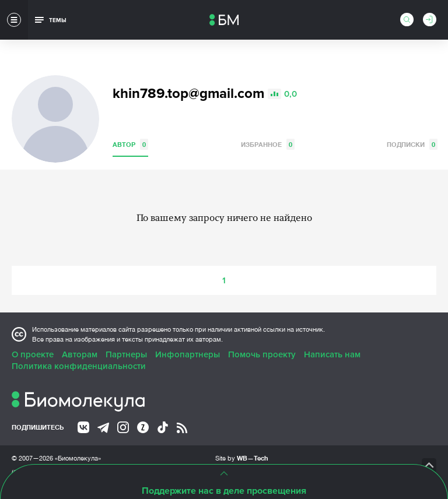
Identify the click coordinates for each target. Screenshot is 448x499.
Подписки (412, 144)
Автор (130, 144)
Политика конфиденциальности (79, 366)
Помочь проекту (262, 354)
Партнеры (126, 354)
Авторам (80, 354)
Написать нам (332, 354)
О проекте (33, 354)
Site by (242, 458)
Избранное (268, 144)
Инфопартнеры (188, 354)
